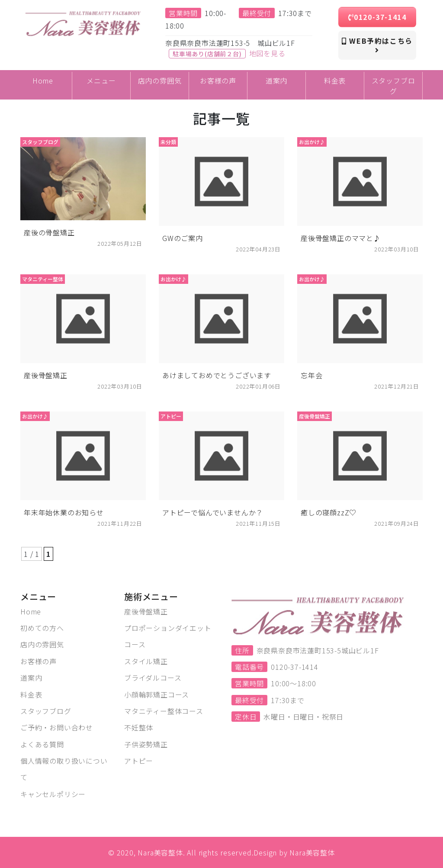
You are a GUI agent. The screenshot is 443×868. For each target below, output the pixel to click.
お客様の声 (39, 661)
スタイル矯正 (146, 661)
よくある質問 (42, 744)
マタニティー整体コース (164, 711)
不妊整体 (139, 727)
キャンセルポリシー (53, 794)
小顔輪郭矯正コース (157, 694)
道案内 (31, 678)
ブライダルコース (153, 678)
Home (31, 611)
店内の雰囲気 (42, 644)
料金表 (31, 694)
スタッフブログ (46, 711)
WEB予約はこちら (377, 45)
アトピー (139, 761)
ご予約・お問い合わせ (57, 727)
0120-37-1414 (377, 17)
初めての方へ (42, 628)
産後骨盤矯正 (146, 611)
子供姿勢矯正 (146, 744)
